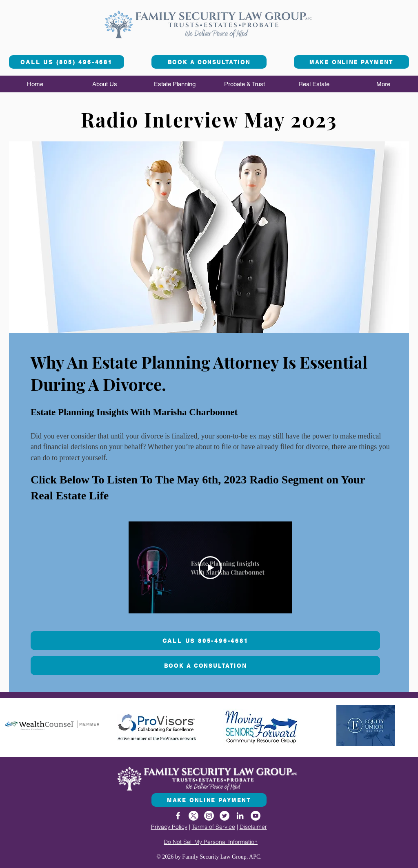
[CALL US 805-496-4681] (205, 641)
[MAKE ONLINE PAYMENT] (351, 62)
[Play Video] (210, 568)
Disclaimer (253, 827)
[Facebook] (178, 816)
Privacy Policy (169, 827)
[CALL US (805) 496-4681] (67, 62)
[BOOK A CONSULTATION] (209, 62)
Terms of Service (213, 827)
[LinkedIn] (240, 816)
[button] (105, 84)
